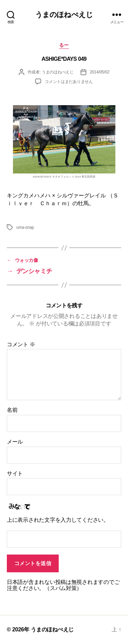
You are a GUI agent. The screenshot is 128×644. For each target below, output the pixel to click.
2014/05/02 (100, 72)
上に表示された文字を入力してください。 (58, 520)
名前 (12, 410)
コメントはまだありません (69, 82)
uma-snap (25, 227)
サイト (15, 473)
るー (64, 45)
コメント (21, 344)
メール (15, 442)
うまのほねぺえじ (64, 15)
